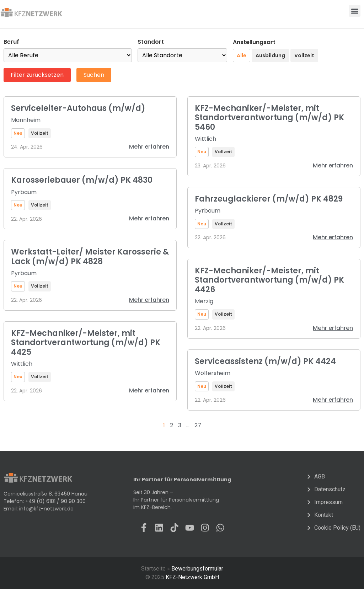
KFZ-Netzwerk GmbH (192, 577)
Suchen (94, 75)
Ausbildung (270, 55)
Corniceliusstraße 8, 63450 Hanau (45, 494)
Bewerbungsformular (197, 569)
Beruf (11, 42)
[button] (355, 11)
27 (198, 425)
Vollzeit (304, 55)
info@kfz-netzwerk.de (46, 509)
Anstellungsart (254, 42)
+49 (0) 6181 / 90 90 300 (55, 501)
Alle (242, 55)
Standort (151, 42)
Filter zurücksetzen (37, 75)
